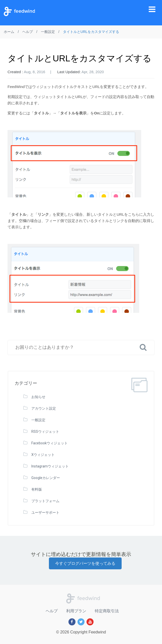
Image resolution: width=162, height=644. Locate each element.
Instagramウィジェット (50, 466)
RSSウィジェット (45, 432)
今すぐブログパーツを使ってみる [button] (85, 563)
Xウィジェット (43, 455)
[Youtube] (90, 622)
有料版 (37, 489)
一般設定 (38, 420)
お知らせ (38, 397)
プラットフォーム (45, 501)
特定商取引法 (107, 611)
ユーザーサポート (45, 512)
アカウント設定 (44, 408)
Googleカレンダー (46, 478)
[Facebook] (72, 622)
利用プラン (76, 611)
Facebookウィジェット (50, 443)
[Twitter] (81, 622)
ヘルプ (52, 611)
